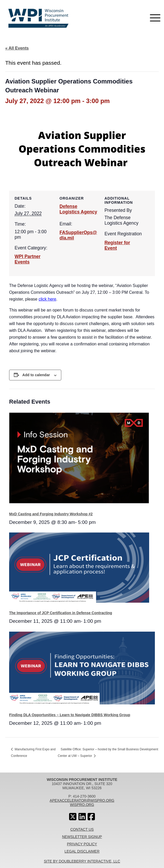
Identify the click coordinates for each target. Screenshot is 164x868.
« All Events (17, 48)
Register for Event (117, 245)
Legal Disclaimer (82, 851)
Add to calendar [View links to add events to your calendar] (36, 375)
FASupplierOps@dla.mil (78, 235)
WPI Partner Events (28, 259)
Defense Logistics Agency (78, 209)
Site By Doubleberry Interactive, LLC (82, 861)
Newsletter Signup (82, 837)
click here (47, 299)
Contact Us (82, 829)
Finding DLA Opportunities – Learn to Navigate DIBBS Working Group (70, 715)
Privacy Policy (82, 844)
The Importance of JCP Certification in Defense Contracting (61, 613)
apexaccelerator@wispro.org (82, 800)
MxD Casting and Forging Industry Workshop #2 (51, 514)
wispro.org (82, 805)
